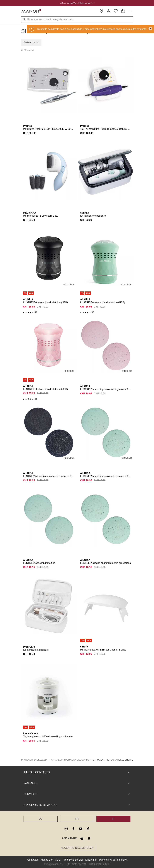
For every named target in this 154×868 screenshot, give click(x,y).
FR (77, 819)
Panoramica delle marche (113, 860)
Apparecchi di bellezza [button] (34, 760)
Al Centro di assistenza (77, 848)
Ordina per (31, 43)
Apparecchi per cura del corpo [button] (70, 760)
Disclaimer (91, 860)
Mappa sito (47, 860)
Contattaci (33, 860)
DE (41, 819)
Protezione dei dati (73, 860)
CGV (58, 860)
